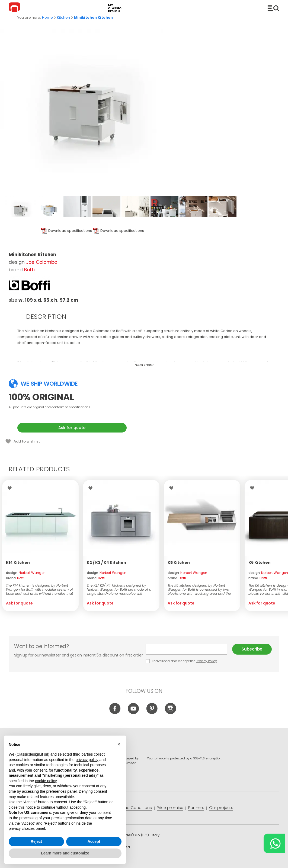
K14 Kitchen (18, 563)
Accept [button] (94, 841)
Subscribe (252, 649)
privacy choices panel (27, 828)
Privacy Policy (206, 661)
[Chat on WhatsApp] (274, 843)
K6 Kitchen (260, 563)
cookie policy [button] (46, 781)
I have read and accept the (182, 661)
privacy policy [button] (87, 760)
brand (15, 578)
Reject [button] (36, 841)
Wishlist (11, 488)
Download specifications (70, 231)
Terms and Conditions (130, 808)
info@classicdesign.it (97, 860)
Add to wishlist (27, 441)
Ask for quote (72, 428)
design (26, 573)
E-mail (186, 649)
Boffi (29, 270)
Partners (196, 808)
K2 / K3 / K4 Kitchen (106, 563)
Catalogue (273, 8)
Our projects (221, 808)
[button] (119, 744)
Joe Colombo (42, 262)
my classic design (115, 8)
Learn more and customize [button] (65, 853)
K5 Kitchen (179, 563)
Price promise (170, 808)
